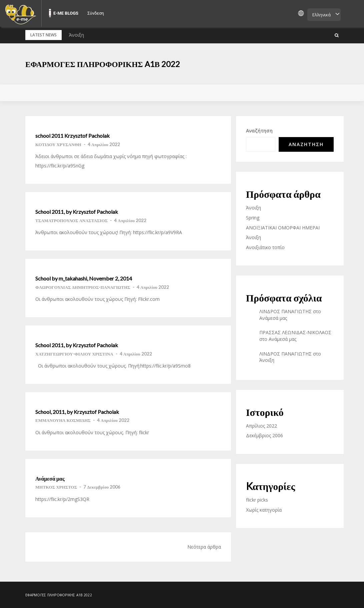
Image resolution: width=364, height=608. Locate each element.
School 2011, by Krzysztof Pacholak (77, 212)
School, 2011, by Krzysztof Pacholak (77, 412)
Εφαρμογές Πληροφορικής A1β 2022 (104, 64)
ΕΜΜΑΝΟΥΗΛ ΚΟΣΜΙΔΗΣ (63, 420)
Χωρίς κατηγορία (264, 509)
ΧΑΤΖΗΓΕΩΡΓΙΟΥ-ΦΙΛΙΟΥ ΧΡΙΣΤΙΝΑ (74, 354)
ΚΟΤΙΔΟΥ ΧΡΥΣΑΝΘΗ (58, 144)
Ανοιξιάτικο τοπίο (265, 247)
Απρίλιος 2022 (261, 426)
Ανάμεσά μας (50, 478)
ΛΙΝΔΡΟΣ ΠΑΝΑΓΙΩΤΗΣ (285, 311)
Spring (253, 218)
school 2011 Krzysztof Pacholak (72, 136)
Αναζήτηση (259, 131)
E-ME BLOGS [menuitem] (66, 13)
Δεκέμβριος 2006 (264, 435)
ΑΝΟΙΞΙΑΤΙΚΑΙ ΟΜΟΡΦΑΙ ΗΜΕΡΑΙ (283, 227)
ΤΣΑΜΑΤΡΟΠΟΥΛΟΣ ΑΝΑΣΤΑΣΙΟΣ (71, 220)
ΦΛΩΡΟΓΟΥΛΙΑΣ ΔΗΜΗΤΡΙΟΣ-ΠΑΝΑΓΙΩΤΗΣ (83, 287)
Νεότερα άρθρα (204, 546)
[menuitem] (21, 13)
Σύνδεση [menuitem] (96, 13)
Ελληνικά (321, 15)
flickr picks (257, 500)
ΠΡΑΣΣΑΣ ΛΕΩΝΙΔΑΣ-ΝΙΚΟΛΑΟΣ (295, 332)
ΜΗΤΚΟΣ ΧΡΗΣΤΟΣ (56, 487)
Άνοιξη (76, 35)
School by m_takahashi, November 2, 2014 (84, 278)
